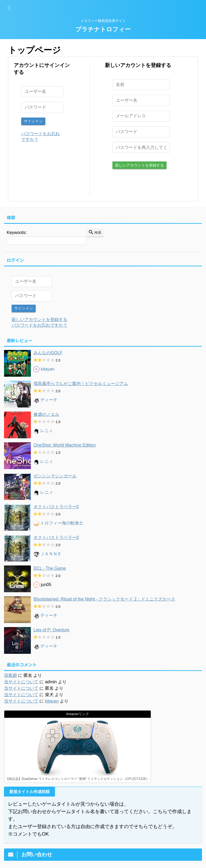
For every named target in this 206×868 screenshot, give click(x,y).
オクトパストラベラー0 (56, 506)
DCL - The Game (50, 567)
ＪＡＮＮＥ (51, 553)
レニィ (47, 430)
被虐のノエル (46, 414)
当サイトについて (21, 681)
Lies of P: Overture (51, 629)
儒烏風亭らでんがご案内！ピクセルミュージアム (81, 383)
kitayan (48, 369)
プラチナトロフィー (103, 29)
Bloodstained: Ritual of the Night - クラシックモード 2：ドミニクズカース (104, 598)
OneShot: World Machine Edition (65, 444)
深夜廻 (10, 675)
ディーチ (49, 399)
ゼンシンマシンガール (55, 475)
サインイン (33, 121)
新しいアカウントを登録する (139, 165)
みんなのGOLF (48, 352)
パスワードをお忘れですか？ (39, 324)
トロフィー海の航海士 (62, 522)
